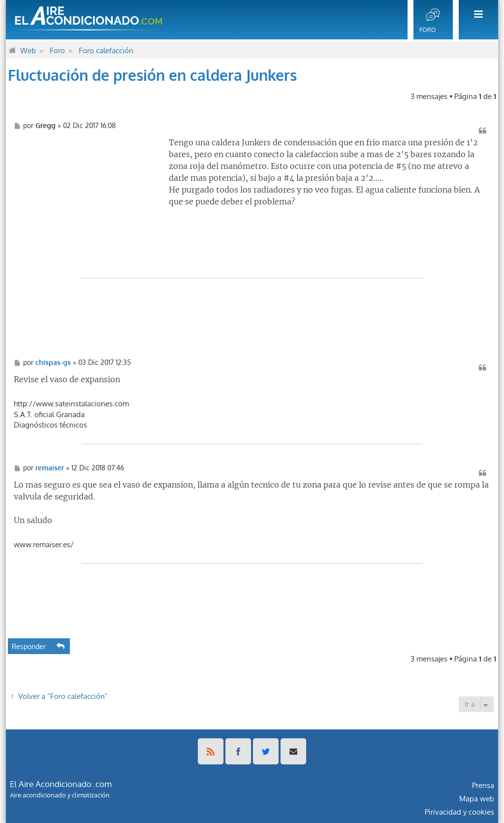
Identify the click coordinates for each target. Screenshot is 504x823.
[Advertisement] (88, 198)
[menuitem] (475, 20)
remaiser (50, 468)
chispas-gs (53, 362)
